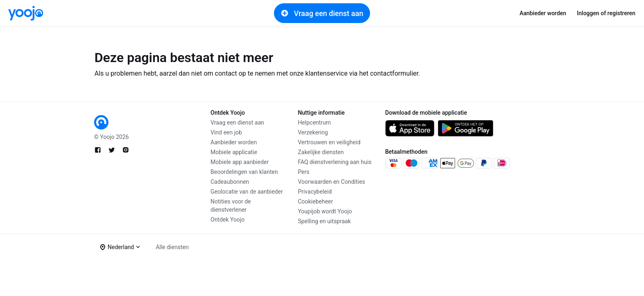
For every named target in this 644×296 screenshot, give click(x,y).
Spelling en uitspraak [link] (324, 221)
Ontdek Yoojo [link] (228, 220)
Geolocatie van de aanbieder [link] (247, 192)
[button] (120, 247)
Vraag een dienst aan (322, 13)
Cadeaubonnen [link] (230, 182)
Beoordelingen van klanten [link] (244, 172)
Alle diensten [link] (172, 247)
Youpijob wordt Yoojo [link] (325, 211)
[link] (26, 13)
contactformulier (394, 73)
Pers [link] (304, 172)
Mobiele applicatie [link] (234, 152)
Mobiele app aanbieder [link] (240, 162)
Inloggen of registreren (606, 13)
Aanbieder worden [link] (543, 13)
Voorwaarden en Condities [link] (331, 182)
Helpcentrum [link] (314, 123)
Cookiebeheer (315, 201)
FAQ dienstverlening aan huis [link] (335, 162)
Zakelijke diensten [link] (321, 152)
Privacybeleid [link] (315, 192)
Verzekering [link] (313, 132)
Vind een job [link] (227, 132)
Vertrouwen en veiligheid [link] (329, 142)
